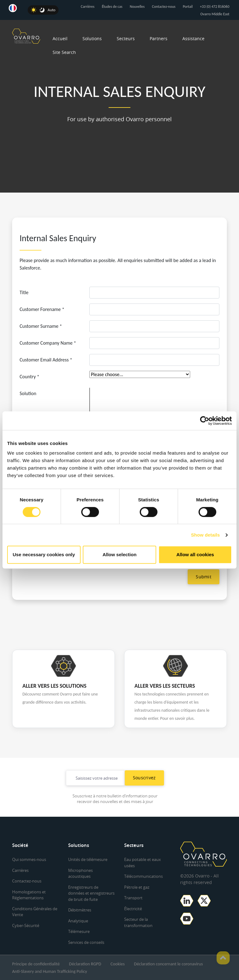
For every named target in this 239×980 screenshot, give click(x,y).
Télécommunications (143, 876)
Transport (133, 898)
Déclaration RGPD (85, 964)
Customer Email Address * (46, 360)
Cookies (117, 964)
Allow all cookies (195, 555)
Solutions (92, 38)
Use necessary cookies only (44, 555)
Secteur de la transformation (138, 922)
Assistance (193, 38)
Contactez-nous (164, 7)
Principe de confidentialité (36, 964)
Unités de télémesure (88, 859)
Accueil (60, 38)
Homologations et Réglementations (29, 895)
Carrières (88, 7)
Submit (204, 577)
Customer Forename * (42, 309)
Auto (52, 10)
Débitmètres (80, 910)
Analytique (78, 921)
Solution (28, 393)
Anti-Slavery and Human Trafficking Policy (50, 971)
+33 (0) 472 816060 (215, 7)
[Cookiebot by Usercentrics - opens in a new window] (205, 421)
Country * (29, 377)
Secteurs (126, 38)
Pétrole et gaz (137, 887)
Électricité (133, 909)
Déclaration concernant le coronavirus (169, 964)
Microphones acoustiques (80, 873)
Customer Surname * (41, 326)
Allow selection (119, 555)
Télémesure (79, 931)
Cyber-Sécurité (26, 925)
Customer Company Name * (48, 343)
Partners (159, 38)
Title (24, 292)
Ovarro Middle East (215, 14)
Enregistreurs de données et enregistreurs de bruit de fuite (91, 893)
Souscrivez (144, 778)
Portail (188, 7)
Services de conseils (86, 942)
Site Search (64, 52)
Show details (206, 535)
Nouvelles (137, 7)
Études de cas (112, 7)
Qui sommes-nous (29, 859)
